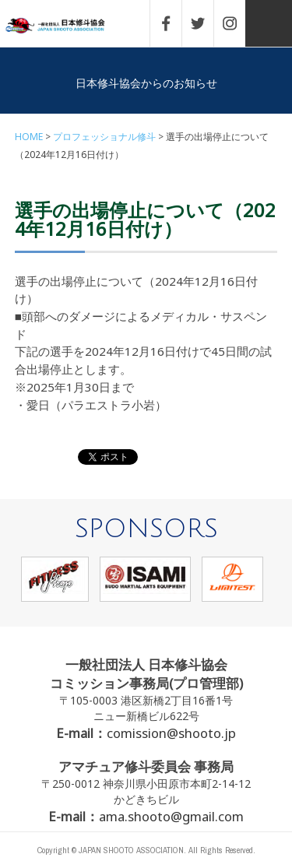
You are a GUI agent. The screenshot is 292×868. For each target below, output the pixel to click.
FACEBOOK (174, 23)
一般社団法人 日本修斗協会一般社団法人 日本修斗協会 (66, 26)
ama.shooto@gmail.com (171, 816)
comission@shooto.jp (171, 733)
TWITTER (206, 23)
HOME (29, 137)
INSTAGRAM (237, 23)
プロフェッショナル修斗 (104, 137)
